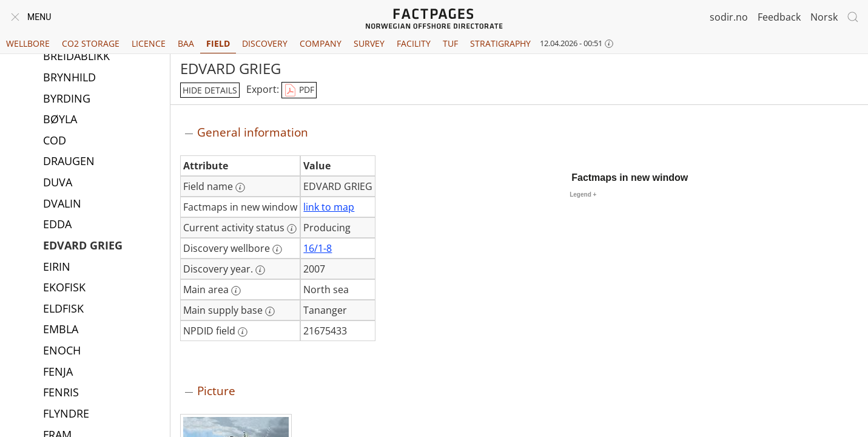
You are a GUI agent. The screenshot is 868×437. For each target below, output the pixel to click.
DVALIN (62, 205)
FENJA (58, 373)
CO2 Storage (91, 43)
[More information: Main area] (236, 291)
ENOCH (62, 351)
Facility (414, 43)
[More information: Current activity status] (292, 229)
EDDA (57, 225)
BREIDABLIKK (76, 57)
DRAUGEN (69, 162)
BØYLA (60, 120)
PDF (299, 90)
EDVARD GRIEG (83, 246)
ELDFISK (63, 310)
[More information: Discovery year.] (260, 270)
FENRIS (61, 393)
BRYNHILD (69, 78)
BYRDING (67, 100)
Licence (149, 43)
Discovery (265, 43)
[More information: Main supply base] (270, 311)
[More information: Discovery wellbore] (277, 249)
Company (321, 43)
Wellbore (28, 43)
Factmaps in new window (630, 178)
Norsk (824, 17)
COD (55, 141)
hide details (210, 90)
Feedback (779, 17)
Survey (369, 43)
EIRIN (57, 268)
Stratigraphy (500, 43)
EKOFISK (64, 288)
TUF (450, 43)
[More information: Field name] (240, 188)
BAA (186, 43)
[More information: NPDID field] (243, 332)
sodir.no (729, 17)
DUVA (58, 183)
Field (218, 43)
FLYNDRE (66, 415)
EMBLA (61, 330)
